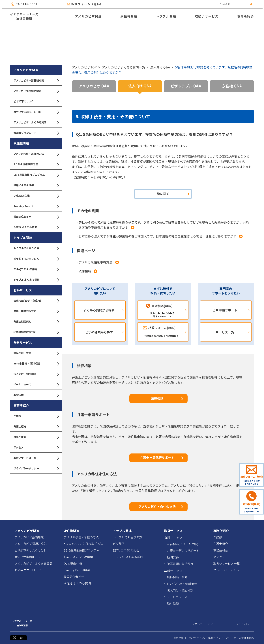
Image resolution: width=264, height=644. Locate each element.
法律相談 (157, 398)
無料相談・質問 (36, 353)
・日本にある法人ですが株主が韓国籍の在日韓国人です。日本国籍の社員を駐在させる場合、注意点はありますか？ (156, 236)
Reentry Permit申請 (77, 570)
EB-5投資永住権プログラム (36, 175)
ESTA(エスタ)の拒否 (36, 269)
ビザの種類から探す (99, 332)
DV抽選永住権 (36, 196)
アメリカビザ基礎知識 (29, 537)
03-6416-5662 (26, 4)
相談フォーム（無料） (87, 4)
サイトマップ (243, 624)
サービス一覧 (225, 332)
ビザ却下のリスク (36, 101)
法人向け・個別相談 (36, 374)
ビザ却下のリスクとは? (30, 550)
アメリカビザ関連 (88, 16)
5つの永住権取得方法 (36, 164)
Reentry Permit (36, 206)
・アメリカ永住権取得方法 (94, 262)
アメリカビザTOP (84, 67)
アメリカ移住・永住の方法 (36, 154)
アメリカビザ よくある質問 (36, 122)
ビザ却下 (119, 544)
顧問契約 (173, 557)
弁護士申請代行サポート (36, 311)
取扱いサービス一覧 (36, 458)
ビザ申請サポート (225, 310)
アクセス (36, 447)
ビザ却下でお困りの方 (36, 259)
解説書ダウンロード (36, 133)
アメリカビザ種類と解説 (36, 91)
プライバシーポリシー (36, 468)
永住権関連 (129, 16)
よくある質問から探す (99, 310)
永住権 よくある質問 (36, 227)
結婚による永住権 (36, 185)
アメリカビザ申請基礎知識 (36, 80)
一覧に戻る (162, 194)
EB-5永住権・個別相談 (36, 363)
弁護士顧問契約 (36, 322)
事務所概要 (36, 437)
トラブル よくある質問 (36, 280)
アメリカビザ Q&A (94, 86)
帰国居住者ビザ (36, 217)
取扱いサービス (207, 16)
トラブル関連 (166, 16)
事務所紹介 (246, 16)
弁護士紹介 (36, 426)
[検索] (251, 4)
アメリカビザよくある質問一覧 (124, 67)
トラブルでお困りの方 (36, 248)
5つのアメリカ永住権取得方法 (83, 544)
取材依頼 (36, 395)
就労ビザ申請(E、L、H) (36, 112)
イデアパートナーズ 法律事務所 (24, 16)
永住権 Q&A (232, 86)
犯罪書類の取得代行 (36, 332)
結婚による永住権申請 (78, 557)
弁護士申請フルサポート (183, 550)
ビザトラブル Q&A (186, 86)
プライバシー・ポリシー (205, 624)
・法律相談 (83, 271)
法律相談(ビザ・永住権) (36, 301)
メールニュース (36, 384)
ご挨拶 (36, 416)
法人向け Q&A (160, 67)
